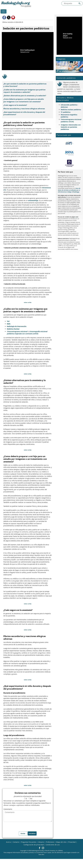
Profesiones (50, 842)
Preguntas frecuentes (29, 842)
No (30, 799)
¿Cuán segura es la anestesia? (15, 105)
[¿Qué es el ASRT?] (69, 143)
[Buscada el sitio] (72, 3)
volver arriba (28, 302)
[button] (4, 18)
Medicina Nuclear (13, 329)
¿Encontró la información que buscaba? (28, 796)
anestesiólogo (33, 200)
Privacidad (72, 842)
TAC (8, 321)
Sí (26, 799)
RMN (9, 324)
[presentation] (20, 826)
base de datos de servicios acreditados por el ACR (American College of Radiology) (69, 190)
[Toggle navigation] (4, 11)
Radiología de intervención (17, 326)
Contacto (16, 842)
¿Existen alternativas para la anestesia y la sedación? (25, 96)
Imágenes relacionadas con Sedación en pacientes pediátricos (71, 127)
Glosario (41, 842)
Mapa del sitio (61, 842)
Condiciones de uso (53, 845)
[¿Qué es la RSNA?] (69, 153)
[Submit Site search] (80, 3)
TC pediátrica (66, 112)
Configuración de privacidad (34, 845)
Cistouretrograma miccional (17, 331)
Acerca (8, 842)
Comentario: (8, 809)
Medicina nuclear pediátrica (71, 110)
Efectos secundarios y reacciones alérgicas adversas (24, 109)
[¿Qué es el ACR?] (69, 163)
